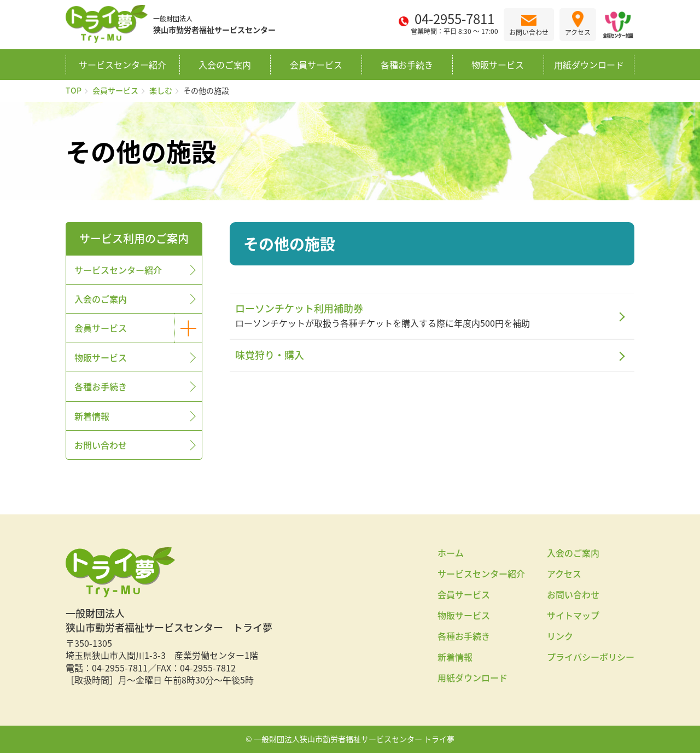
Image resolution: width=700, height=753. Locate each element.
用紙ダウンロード (589, 65)
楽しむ (161, 90)
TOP (74, 90)
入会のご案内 (225, 65)
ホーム (451, 553)
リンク (560, 636)
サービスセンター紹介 (122, 65)
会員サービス (316, 65)
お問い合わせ (101, 445)
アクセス (564, 574)
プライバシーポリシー (591, 657)
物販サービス (498, 65)
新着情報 (92, 416)
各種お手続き (407, 65)
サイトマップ (573, 615)
